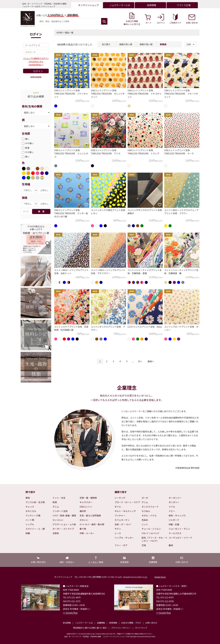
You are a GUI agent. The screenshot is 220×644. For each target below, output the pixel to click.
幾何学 (83, 511)
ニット (145, 524)
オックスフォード (150, 507)
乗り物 (83, 529)
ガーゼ (145, 498)
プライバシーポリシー (121, 628)
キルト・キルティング (125, 511)
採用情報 (113, 623)
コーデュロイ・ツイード (180, 538)
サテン (118, 529)
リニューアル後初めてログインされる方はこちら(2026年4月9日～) (36, 61)
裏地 (171, 545)
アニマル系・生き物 (35, 502)
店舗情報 (101, 623)
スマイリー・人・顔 (35, 529)
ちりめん (146, 511)
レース (118, 533)
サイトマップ (141, 628)
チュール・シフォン (151, 529)
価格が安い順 (126, 44)
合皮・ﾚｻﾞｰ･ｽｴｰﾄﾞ (123, 524)
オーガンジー (175, 498)
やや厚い (29, 152)
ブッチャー (120, 515)
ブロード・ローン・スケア (127, 502)
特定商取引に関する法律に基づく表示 (90, 628)
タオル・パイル (149, 515)
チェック (30, 507)
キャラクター (86, 502)
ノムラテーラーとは (84, 623)
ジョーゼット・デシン (179, 529)
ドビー (172, 511)
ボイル (118, 507)
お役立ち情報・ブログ (131, 623)
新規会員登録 (36, 77)
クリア (26, 211)
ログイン (38, 71)
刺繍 (28, 533)
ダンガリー (174, 502)
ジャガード (174, 520)
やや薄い (29, 143)
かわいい (84, 520)
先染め (145, 520)
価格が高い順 (146, 44)
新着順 (163, 44)
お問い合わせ (151, 623)
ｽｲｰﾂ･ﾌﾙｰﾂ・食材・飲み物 (92, 524)
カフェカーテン (122, 520)
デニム (56, 507)
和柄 (55, 502)
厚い (27, 157)
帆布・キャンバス (177, 515)
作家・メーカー (87, 533)
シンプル (30, 524)
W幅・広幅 (174, 524)
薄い (27, 139)
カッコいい (58, 520)
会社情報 (67, 623)
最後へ (151, 361)
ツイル (172, 507)
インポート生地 (60, 511)
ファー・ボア (121, 545)
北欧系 (56, 533)
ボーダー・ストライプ (63, 529)
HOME (60, 33)
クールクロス (175, 533)
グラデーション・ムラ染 (64, 524)
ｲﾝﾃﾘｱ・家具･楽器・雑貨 (64, 515)
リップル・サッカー (124, 538)
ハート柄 (30, 520)
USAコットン (86, 507)
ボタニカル (31, 511)
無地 (28, 498)
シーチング (120, 498)
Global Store (160, 577)
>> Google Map (70, 613)
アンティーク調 (33, 515)
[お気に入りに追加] (86, 85)
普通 (27, 148)
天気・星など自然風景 (90, 515)
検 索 (41, 211)
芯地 (144, 545)
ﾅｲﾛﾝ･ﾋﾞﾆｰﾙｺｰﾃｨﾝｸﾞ (151, 533)
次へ (140, 361)
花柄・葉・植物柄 (88, 498)
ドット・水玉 (59, 498)
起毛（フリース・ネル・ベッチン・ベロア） (154, 539)
